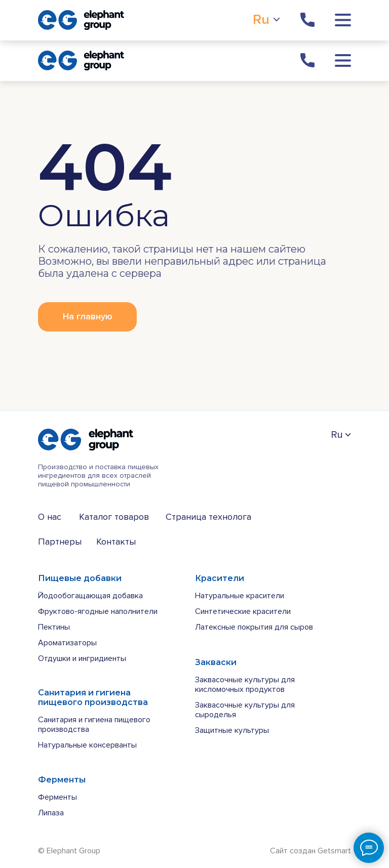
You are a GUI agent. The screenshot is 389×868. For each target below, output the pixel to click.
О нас (50, 517)
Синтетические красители (243, 611)
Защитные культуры (232, 730)
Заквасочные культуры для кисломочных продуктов (245, 685)
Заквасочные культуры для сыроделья (245, 710)
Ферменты (57, 797)
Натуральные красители (240, 596)
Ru (261, 19)
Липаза (51, 813)
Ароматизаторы (67, 643)
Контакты (116, 542)
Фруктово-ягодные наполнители (98, 611)
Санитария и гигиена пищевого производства (94, 725)
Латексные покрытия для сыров (254, 627)
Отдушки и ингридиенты (82, 658)
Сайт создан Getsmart (310, 851)
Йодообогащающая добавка (90, 596)
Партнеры (60, 542)
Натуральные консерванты (87, 745)
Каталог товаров (114, 517)
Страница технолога (208, 517)
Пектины (54, 627)
